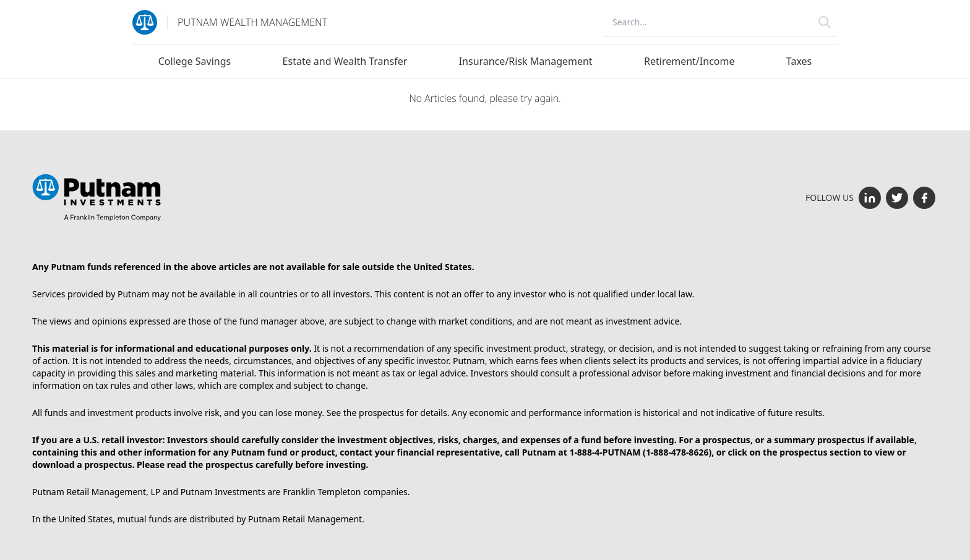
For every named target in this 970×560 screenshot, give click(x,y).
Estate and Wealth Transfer (345, 61)
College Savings (195, 61)
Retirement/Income (689, 61)
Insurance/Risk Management (526, 61)
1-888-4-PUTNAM (605, 452)
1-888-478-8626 (677, 452)
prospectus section (820, 452)
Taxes (799, 61)
